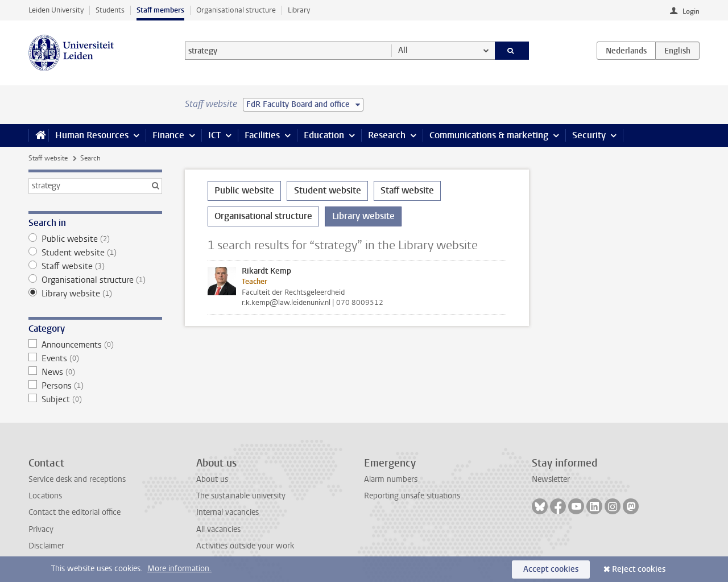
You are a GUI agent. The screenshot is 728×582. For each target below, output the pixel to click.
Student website (95, 253)
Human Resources (92, 135)
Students (110, 10)
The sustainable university (241, 496)
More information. (179, 569)
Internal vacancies (227, 512)
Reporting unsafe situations (412, 496)
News (95, 372)
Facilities (262, 135)
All (403, 50)
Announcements (95, 345)
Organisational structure (236, 10)
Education (324, 135)
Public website (95, 239)
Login (691, 11)
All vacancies (218, 529)
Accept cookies (551, 569)
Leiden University (56, 10)
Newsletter (551, 479)
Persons (95, 386)
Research (387, 135)
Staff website (48, 158)
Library (299, 10)
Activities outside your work (245, 546)
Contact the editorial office (75, 512)
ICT (214, 135)
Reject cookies (639, 569)
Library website (95, 294)
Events (95, 358)
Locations (45, 496)
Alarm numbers (391, 479)
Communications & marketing (489, 135)
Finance (168, 135)
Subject (95, 399)
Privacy (41, 529)
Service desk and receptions (77, 479)
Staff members (160, 10)
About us (212, 479)
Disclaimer (46, 546)
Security (589, 135)
